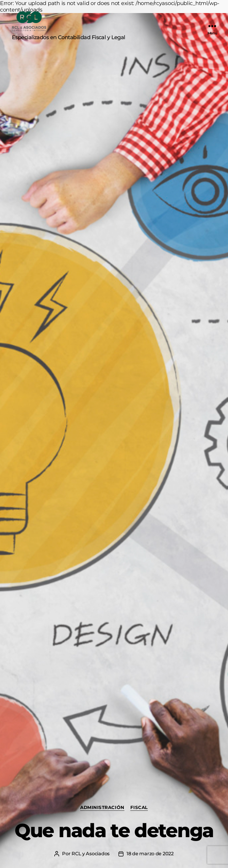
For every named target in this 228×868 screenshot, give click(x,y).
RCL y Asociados (91, 854)
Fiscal (139, 808)
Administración (102, 808)
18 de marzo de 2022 (150, 854)
